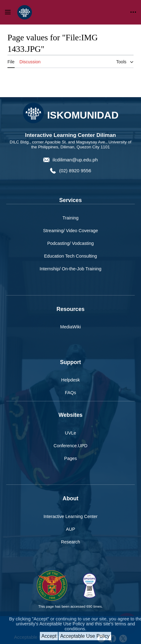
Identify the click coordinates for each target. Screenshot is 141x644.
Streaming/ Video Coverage (70, 231)
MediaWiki (70, 327)
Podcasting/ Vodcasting (71, 243)
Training (70, 218)
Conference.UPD (70, 446)
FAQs (71, 393)
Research (71, 542)
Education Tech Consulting (70, 256)
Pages (70, 458)
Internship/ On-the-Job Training (70, 269)
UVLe (71, 433)
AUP (71, 529)
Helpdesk (71, 380)
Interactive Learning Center (71, 516)
